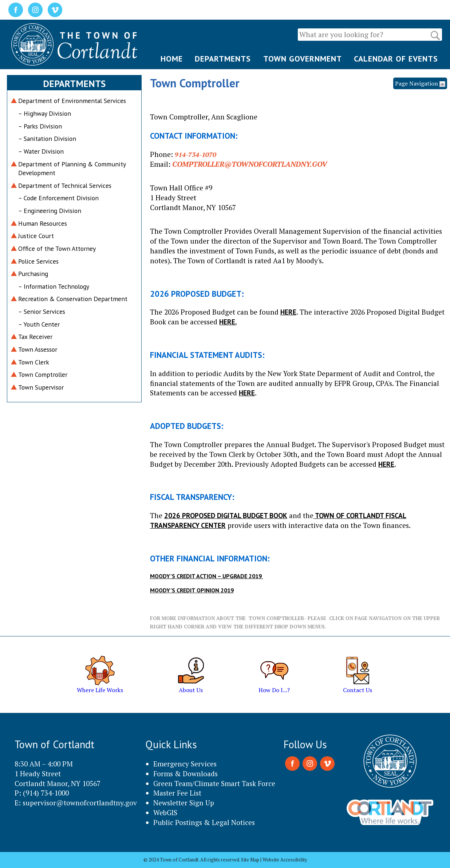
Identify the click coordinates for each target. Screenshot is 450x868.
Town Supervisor (41, 387)
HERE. (228, 322)
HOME (172, 59)
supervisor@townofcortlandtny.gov (80, 803)
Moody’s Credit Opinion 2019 (192, 590)
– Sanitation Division (47, 139)
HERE (288, 312)
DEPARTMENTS (223, 59)
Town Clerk (34, 362)
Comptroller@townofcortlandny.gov (250, 164)
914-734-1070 (196, 154)
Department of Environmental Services (72, 101)
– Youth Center (39, 324)
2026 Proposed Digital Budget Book (226, 515)
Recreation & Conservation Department (73, 299)
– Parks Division (40, 126)
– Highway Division (45, 113)
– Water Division (41, 151)
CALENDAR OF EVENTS (396, 59)
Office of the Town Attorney (57, 248)
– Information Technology (54, 286)
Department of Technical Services (65, 186)
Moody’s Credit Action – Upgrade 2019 (207, 576)
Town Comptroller (43, 374)
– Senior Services (42, 311)
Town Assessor (38, 349)
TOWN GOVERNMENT (303, 59)
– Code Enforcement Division (58, 198)
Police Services (38, 261)
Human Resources (43, 223)
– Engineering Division (50, 211)
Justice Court (36, 236)
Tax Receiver (35, 337)
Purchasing (33, 274)
